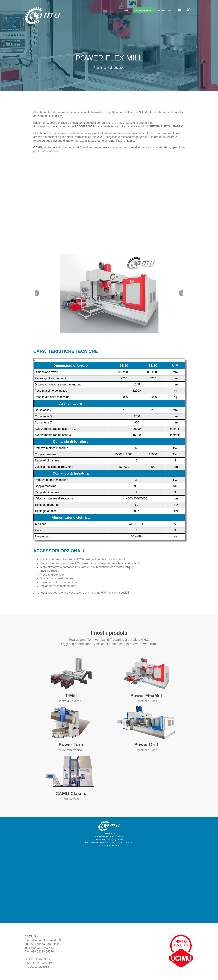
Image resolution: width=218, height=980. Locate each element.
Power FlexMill (144, 10)
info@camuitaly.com (109, 846)
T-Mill (126, 10)
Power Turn (165, 10)
